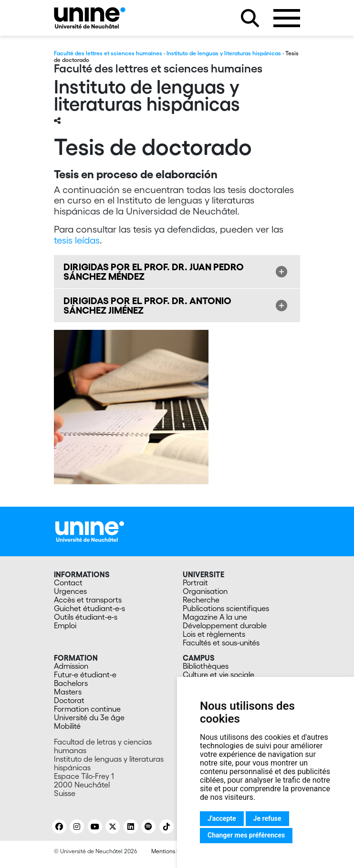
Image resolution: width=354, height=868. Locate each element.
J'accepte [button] (222, 818)
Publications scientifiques (226, 608)
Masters (68, 692)
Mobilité (67, 726)
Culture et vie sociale (219, 674)
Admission (71, 666)
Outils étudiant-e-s (86, 617)
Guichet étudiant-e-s (89, 608)
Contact (68, 582)
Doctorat (69, 700)
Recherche (201, 600)
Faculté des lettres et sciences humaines (108, 53)
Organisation (205, 591)
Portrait (195, 582)
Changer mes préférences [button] (246, 835)
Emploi (65, 625)
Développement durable (225, 625)
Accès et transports (88, 600)
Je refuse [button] (267, 818)
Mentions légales (173, 851)
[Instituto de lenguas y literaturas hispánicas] (90, 18)
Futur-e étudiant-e (85, 674)
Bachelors (71, 683)
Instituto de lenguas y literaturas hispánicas (224, 53)
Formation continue (87, 709)
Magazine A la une (215, 617)
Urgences (70, 591)
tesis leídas (77, 240)
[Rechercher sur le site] (250, 18)
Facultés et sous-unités (221, 643)
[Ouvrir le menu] (287, 18)
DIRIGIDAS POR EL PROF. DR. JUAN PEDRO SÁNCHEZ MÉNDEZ (154, 272)
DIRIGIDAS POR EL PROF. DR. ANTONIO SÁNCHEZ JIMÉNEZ (147, 306)
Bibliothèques (206, 666)
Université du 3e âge (89, 717)
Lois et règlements (214, 634)
